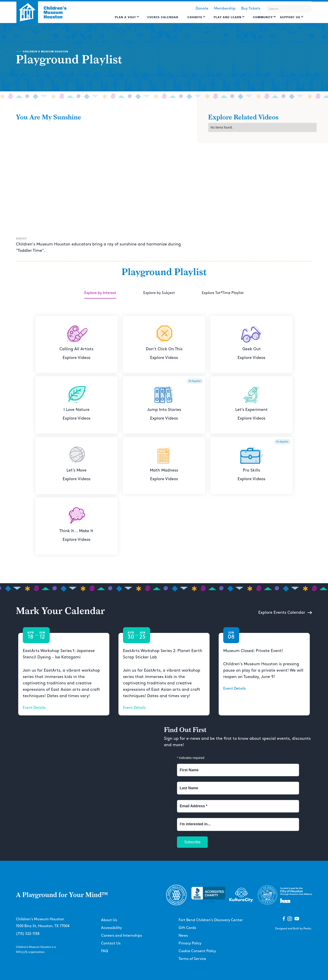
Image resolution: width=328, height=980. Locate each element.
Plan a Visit (125, 17)
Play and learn (228, 17)
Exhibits (195, 17)
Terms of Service (192, 959)
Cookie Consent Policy (197, 951)
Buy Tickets (251, 9)
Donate (202, 9)
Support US (290, 17)
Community (263, 17)
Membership (225, 9)
